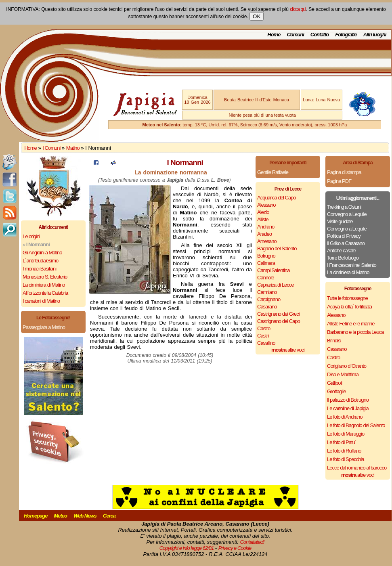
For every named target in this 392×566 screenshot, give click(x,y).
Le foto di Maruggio (346, 434)
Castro (264, 328)
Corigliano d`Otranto (347, 366)
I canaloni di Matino (41, 301)
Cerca (109, 516)
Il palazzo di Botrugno (348, 400)
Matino (73, 148)
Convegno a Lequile (347, 214)
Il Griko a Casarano (346, 243)
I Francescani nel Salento (352, 265)
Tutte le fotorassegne (347, 298)
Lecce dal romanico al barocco (357, 468)
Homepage (36, 516)
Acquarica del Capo (276, 198)
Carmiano (267, 292)
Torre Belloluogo (343, 258)
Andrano (266, 227)
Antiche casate (341, 251)
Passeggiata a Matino (44, 327)
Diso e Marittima (343, 374)
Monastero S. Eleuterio (45, 277)
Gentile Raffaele (273, 172)
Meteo (60, 516)
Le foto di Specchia (346, 459)
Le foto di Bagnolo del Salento (356, 425)
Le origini (31, 236)
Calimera (266, 263)
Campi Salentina (273, 270)
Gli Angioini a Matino (42, 253)
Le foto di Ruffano (344, 451)
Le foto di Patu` (342, 442)
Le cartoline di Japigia (348, 408)
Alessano (266, 205)
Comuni (295, 35)
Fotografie (346, 35)
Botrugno (266, 256)
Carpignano (269, 299)
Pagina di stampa (344, 172)
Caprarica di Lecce (275, 285)
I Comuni (51, 148)
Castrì (263, 336)
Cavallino (266, 343)
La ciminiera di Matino (44, 285)
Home (274, 35)
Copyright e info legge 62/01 (187, 548)
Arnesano (267, 241)
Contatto (320, 35)
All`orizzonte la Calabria (45, 293)
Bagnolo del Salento (277, 248)
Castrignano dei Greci (278, 314)
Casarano (267, 307)
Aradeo (264, 234)
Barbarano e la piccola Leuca (355, 332)
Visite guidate (340, 221)
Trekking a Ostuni (344, 207)
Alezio (263, 212)
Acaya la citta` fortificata (349, 307)
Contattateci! (252, 542)
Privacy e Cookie (235, 548)
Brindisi (334, 341)
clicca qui (298, 9)
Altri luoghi (375, 35)
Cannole (265, 278)
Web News (85, 516)
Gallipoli (334, 383)
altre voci (288, 350)
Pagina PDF (339, 181)
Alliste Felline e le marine (351, 324)
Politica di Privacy (344, 236)
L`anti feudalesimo (40, 261)
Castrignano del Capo (279, 321)
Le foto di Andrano (345, 417)
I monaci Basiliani (39, 269)
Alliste (263, 219)
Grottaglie (336, 391)
